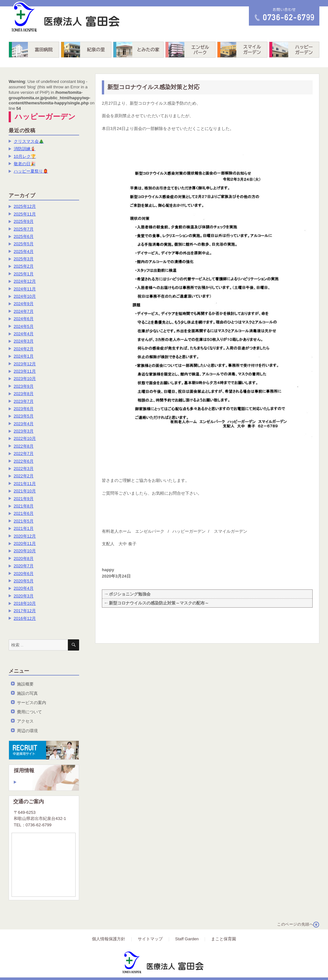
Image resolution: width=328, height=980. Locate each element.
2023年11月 (25, 371)
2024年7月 (24, 311)
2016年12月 (25, 618)
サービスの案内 (32, 703)
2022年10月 (25, 438)
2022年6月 (24, 461)
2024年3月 (24, 341)
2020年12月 (25, 536)
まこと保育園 (224, 939)
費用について (29, 712)
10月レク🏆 (25, 156)
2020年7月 (24, 566)
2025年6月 (24, 236)
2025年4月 (24, 251)
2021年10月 (25, 491)
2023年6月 (24, 409)
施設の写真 (27, 693)
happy (108, 570)
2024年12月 (25, 281)
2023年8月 (24, 394)
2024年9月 (24, 304)
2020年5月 (24, 581)
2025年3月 (24, 259)
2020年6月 (24, 574)
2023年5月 (24, 416)
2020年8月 (24, 559)
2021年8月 (24, 506)
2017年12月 (25, 611)
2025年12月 (25, 206)
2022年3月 (24, 469)
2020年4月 (24, 588)
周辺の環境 (27, 731)
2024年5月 (24, 326)
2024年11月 (25, 289)
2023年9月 (24, 386)
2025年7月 (24, 229)
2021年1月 (24, 528)
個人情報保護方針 (109, 939)
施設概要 (25, 684)
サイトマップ (150, 939)
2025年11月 (25, 214)
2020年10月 (25, 551)
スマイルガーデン (242, 50)
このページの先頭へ (295, 924)
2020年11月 (25, 543)
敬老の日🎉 (25, 164)
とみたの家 (138, 50)
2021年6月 (24, 513)
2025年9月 (24, 221)
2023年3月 (24, 431)
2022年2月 (24, 476)
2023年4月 (24, 424)
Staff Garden (187, 939)
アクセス (25, 721)
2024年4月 (24, 334)
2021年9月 (24, 499)
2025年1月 (24, 274)
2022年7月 (24, 454)
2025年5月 (24, 244)
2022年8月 (24, 446)
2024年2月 (24, 349)
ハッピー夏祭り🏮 (31, 171)
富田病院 (34, 50)
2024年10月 (25, 296)
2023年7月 (24, 401)
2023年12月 (25, 364)
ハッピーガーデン (294, 50)
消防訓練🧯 (25, 149)
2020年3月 (24, 596)
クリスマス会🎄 (29, 141)
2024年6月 (24, 319)
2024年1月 (24, 356)
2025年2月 (24, 266)
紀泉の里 (86, 50)
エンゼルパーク (190, 50)
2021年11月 (25, 484)
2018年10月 (25, 603)
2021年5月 (24, 521)
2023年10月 (25, 379)
